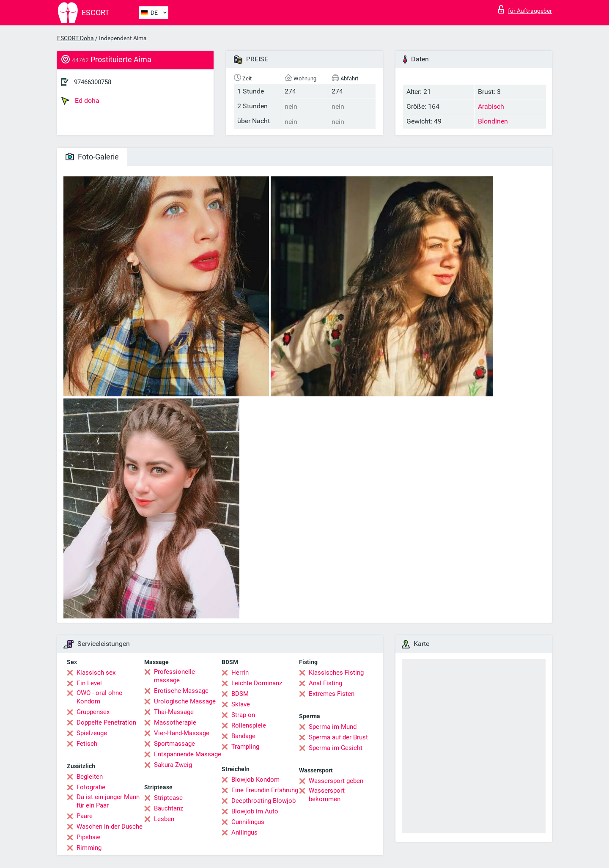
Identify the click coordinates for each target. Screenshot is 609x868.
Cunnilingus (248, 822)
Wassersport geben (336, 781)
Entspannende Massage (188, 754)
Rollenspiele (249, 725)
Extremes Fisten (332, 694)
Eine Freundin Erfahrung (265, 790)
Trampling (245, 747)
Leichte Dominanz (257, 683)
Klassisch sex (96, 673)
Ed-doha (80, 101)
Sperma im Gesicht (336, 748)
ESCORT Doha (75, 38)
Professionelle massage (174, 676)
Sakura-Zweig (173, 765)
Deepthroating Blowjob (263, 801)
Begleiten (90, 777)
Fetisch (87, 744)
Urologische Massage (185, 701)
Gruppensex (93, 712)
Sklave (241, 704)
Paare (85, 816)
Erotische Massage (181, 691)
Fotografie (91, 787)
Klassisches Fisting (336, 673)
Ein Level (89, 683)
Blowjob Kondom (255, 780)
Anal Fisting (325, 683)
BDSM (240, 694)
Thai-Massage (174, 712)
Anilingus (244, 832)
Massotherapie (175, 722)
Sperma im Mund (333, 727)
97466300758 (93, 82)
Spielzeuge (92, 733)
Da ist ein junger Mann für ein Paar (108, 801)
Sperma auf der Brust (338, 737)
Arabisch (491, 106)
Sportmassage (174, 744)
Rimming (89, 848)
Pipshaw (88, 837)
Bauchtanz (169, 808)
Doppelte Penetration (106, 722)
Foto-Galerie (92, 157)
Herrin (240, 673)
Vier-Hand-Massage (182, 733)
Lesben (164, 819)
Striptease (168, 798)
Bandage (243, 736)
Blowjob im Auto (255, 811)
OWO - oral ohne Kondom (99, 697)
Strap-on (243, 715)
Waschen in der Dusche (110, 827)
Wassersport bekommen (327, 795)
